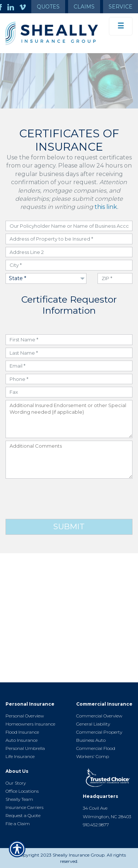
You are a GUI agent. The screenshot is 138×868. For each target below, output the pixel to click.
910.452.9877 (96, 825)
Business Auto (91, 740)
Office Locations (22, 791)
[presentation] (69, 499)
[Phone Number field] (69, 379)
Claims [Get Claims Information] (84, 7)
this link (106, 207)
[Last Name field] (69, 353)
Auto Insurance (22, 740)
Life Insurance (20, 756)
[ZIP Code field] (115, 278)
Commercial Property (99, 732)
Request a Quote (23, 815)
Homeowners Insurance (30, 724)
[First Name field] (69, 340)
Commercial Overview (99, 716)
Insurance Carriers (24, 807)
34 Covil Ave (95, 808)
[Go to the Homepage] (52, 33)
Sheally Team (19, 799)
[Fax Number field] (69, 392)
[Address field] (69, 239)
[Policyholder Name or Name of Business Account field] (69, 226)
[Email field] (69, 366)
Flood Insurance (22, 732)
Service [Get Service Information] (121, 7)
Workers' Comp (93, 756)
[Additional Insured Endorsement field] (69, 419)
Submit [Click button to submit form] (69, 526)
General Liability (93, 724)
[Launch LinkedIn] (13, 7)
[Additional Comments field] (69, 460)
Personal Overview (25, 716)
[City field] (69, 265)
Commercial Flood (96, 748)
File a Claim (18, 824)
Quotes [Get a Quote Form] (48, 7)
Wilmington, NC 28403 (107, 817)
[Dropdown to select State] (46, 278)
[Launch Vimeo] (25, 7)
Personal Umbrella (25, 748)
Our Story (16, 783)
